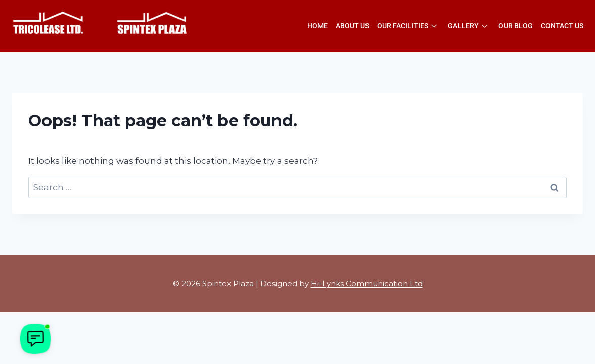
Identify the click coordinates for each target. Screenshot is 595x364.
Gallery (468, 26)
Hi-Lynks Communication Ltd (367, 283)
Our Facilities (407, 26)
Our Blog (516, 26)
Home (317, 26)
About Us (352, 26)
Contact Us (562, 26)
